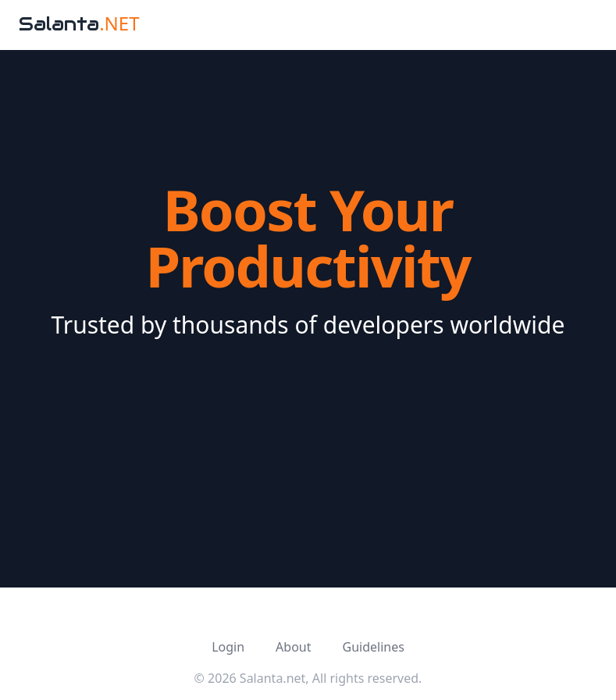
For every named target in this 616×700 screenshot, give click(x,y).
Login (228, 647)
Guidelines (373, 647)
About (293, 647)
